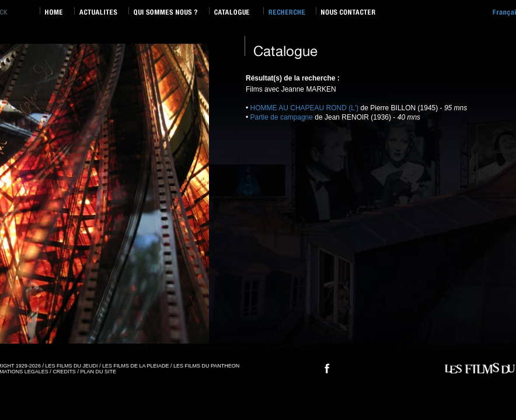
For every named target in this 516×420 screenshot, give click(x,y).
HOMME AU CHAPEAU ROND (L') (305, 108)
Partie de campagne (283, 117)
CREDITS (64, 372)
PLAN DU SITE (98, 372)
